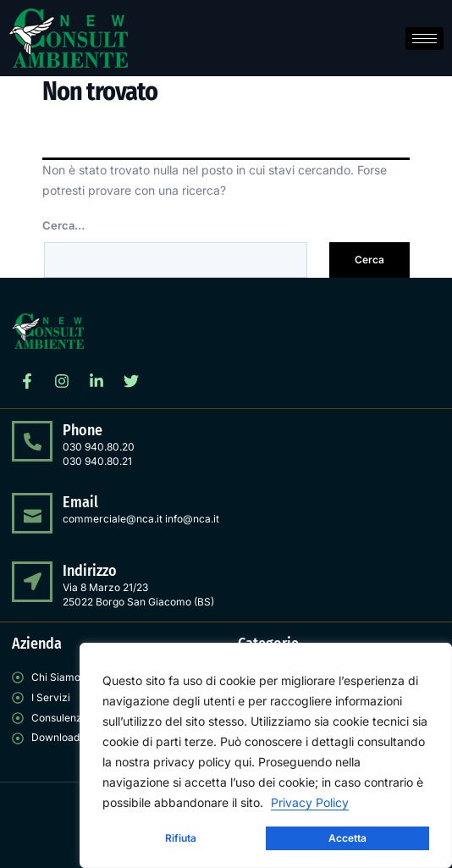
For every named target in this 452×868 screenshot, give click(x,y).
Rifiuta (181, 838)
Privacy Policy (310, 802)
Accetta (347, 838)
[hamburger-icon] (424, 39)
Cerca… (63, 225)
